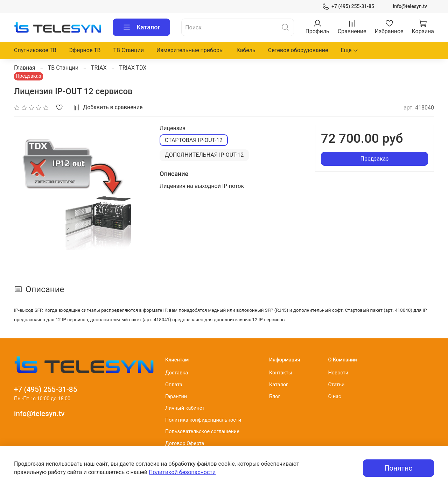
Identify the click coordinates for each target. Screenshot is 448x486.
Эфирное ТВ (85, 50)
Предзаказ (375, 159)
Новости (338, 373)
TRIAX (99, 68)
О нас (334, 397)
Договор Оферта (185, 443)
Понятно (398, 468)
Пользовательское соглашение (202, 432)
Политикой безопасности (182, 472)
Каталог (141, 27)
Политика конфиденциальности (203, 420)
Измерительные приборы (190, 50)
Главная (25, 68)
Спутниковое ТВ (35, 50)
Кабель (246, 50)
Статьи (336, 385)
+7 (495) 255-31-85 (348, 6)
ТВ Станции (129, 50)
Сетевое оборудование (298, 50)
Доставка (177, 373)
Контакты (281, 373)
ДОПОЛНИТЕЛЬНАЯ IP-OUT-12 (204, 155)
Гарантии (176, 397)
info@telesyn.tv (410, 6)
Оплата (174, 385)
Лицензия (173, 128)
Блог (275, 397)
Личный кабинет (185, 408)
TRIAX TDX (133, 68)
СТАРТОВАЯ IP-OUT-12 (194, 140)
